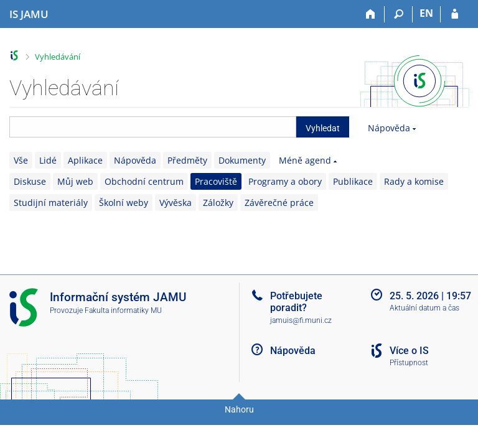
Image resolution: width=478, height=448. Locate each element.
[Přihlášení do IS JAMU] (455, 14)
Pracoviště (216, 181)
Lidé (48, 160)
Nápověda (389, 128)
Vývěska (176, 203)
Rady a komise (414, 181)
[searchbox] (153, 127)
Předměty (187, 160)
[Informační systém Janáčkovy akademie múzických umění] (29, 14)
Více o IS (409, 351)
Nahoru (239, 409)
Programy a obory (285, 181)
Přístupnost (409, 363)
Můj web (75, 181)
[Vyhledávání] (399, 14)
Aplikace (85, 160)
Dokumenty (242, 160)
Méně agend (305, 160)
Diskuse (30, 181)
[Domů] (371, 14)
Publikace (353, 181)
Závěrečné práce (279, 203)
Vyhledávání (58, 57)
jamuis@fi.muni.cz (301, 320)
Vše (21, 160)
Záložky (218, 203)
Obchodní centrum (144, 181)
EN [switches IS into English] (426, 13)
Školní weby (124, 203)
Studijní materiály (51, 203)
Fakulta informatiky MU (123, 310)
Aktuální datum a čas (424, 308)
